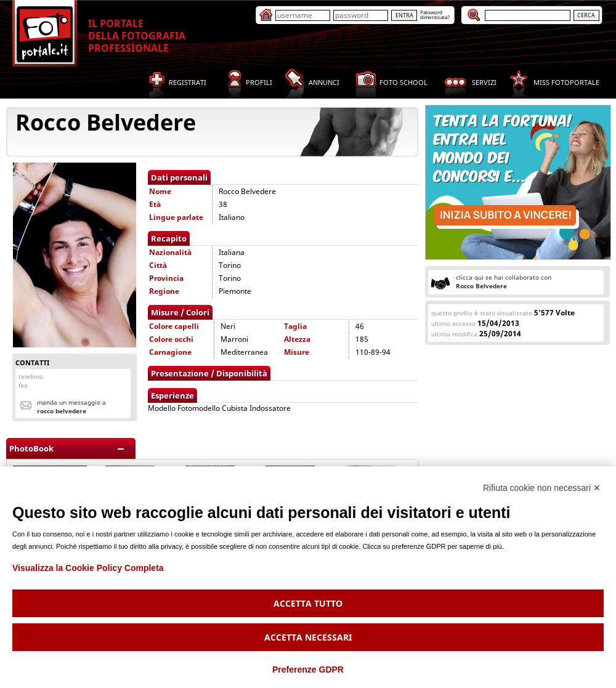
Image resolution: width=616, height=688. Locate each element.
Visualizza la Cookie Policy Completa (88, 568)
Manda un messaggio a (71, 407)
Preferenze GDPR (308, 670)
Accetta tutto (308, 603)
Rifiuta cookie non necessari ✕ (542, 488)
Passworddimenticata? (435, 14)
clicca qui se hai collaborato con (504, 281)
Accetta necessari (308, 637)
